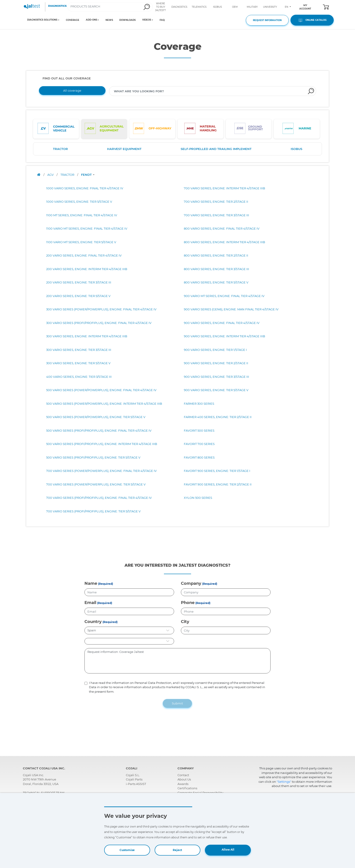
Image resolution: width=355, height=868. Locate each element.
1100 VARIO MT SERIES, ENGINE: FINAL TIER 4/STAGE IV (87, 228)
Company (191, 583)
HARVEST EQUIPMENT (124, 149)
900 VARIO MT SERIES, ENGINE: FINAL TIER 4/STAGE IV (224, 296)
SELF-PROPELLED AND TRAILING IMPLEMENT (216, 149)
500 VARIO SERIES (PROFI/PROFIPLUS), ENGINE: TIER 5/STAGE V (93, 457)
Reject (177, 850)
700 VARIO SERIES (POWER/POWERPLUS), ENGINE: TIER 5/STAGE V (96, 484)
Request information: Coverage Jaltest (178, 661)
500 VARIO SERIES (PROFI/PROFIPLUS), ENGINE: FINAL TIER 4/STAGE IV (99, 430)
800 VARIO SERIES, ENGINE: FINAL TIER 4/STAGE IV (222, 228)
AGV (51, 175)
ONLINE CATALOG (312, 20)
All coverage (72, 90)
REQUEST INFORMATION (267, 20)
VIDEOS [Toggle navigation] (147, 20)
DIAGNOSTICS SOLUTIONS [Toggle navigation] (42, 20)
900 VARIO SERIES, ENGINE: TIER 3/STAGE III (216, 377)
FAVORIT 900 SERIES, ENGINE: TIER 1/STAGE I (217, 471)
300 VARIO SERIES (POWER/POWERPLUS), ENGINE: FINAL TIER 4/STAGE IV (101, 309)
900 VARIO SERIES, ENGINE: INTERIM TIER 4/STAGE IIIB (224, 336)
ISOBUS (217, 7)
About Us (184, 779)
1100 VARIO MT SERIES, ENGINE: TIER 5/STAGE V (81, 242)
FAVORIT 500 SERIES (199, 430)
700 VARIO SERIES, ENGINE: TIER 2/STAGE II (216, 202)
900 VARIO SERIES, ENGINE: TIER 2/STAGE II (216, 363)
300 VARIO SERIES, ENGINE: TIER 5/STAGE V (78, 363)
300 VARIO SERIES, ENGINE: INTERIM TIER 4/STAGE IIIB (87, 336)
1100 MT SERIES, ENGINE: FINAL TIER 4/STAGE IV (82, 215)
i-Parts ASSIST (136, 784)
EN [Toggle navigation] (287, 7)
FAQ (162, 20)
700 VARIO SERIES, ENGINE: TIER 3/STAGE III (216, 215)
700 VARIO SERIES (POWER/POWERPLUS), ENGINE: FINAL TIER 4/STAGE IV (101, 471)
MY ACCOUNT (305, 7)
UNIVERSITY (270, 7)
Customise (127, 850)
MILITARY (252, 7)
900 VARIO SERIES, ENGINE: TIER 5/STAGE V (216, 390)
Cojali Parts (134, 779)
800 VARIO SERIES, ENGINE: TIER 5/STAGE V (216, 282)
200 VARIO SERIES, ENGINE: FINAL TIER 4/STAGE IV (84, 255)
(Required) (106, 584)
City (185, 622)
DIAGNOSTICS (179, 7)
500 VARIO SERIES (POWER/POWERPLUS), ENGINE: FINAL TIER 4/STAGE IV (101, 390)
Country (93, 622)
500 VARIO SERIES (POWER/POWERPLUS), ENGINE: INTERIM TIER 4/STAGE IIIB (104, 404)
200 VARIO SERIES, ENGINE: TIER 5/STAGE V (78, 296)
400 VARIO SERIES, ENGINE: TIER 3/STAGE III (79, 377)
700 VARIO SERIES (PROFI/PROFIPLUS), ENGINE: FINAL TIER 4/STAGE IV (99, 498)
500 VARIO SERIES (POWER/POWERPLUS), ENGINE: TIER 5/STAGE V (96, 417)
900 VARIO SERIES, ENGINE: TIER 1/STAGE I (215, 350)
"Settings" (284, 782)
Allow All (228, 850)
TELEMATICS (199, 7)
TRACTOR (60, 149)
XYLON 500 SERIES (198, 498)
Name (91, 583)
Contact (183, 775)
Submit (177, 703)
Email (90, 603)
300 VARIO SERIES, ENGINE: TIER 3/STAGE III (79, 350)
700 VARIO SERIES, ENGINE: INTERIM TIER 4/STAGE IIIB (224, 188)
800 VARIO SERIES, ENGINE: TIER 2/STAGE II (216, 255)
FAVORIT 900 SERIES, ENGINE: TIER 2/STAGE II (218, 484)
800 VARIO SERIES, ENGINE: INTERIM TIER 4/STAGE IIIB (224, 242)
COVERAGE (73, 20)
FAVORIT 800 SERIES (199, 457)
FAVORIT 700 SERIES (199, 444)
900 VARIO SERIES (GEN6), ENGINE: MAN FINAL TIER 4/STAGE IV (231, 309)
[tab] (56, 129)
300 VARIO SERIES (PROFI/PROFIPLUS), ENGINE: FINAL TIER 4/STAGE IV (99, 323)
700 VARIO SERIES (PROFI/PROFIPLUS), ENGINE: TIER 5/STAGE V (93, 511)
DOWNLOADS (127, 20)
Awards (183, 784)
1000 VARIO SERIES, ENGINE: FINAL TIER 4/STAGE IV (85, 188)
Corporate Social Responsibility (200, 793)
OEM (235, 7)
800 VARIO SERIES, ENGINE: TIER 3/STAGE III (216, 269)
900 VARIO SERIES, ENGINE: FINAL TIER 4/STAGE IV (222, 323)
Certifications (187, 788)
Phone (188, 603)
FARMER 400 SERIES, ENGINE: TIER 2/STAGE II (218, 417)
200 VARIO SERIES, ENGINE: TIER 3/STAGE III (79, 282)
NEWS (109, 20)
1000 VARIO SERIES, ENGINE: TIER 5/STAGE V (79, 202)
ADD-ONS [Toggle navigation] (91, 20)
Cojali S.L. (133, 775)
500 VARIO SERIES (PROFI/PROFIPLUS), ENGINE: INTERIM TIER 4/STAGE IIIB (102, 444)
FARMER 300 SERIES (199, 404)
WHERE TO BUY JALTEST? (161, 7)
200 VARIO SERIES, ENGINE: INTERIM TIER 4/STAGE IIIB (87, 269)
